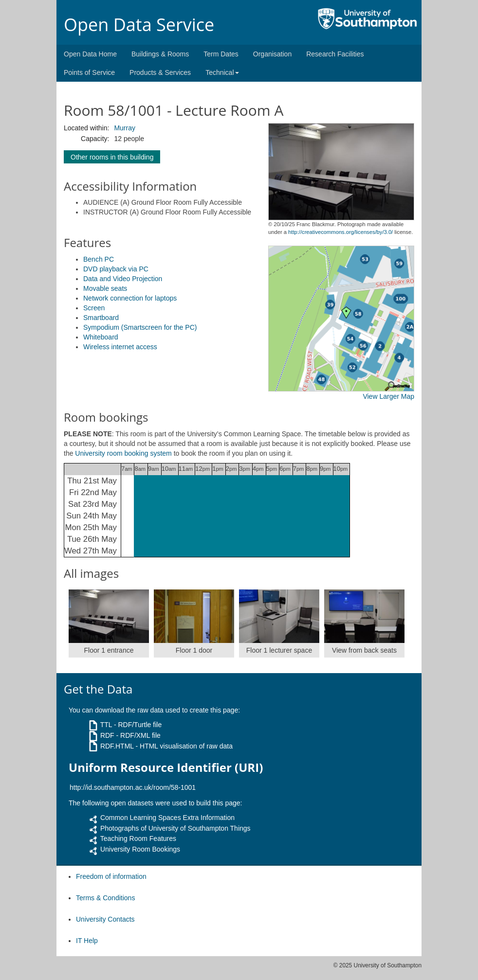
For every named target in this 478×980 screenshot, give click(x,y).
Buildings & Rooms (160, 54)
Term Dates (221, 54)
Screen (94, 308)
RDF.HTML (117, 746)
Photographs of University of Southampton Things (175, 828)
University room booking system (123, 453)
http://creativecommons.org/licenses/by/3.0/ (340, 232)
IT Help (87, 941)
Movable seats (105, 288)
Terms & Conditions (105, 898)
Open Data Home (90, 54)
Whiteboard (101, 337)
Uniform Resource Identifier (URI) (166, 767)
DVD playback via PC (116, 269)
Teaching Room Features (138, 838)
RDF (107, 735)
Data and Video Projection (123, 279)
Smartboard (101, 318)
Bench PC (99, 259)
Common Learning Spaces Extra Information (167, 818)
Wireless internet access (120, 347)
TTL (106, 725)
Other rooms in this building (112, 157)
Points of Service (89, 72)
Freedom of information (111, 876)
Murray (125, 128)
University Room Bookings (140, 849)
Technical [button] (222, 72)
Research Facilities (335, 54)
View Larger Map (388, 396)
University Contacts (105, 919)
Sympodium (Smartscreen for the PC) (140, 327)
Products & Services (160, 72)
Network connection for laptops (130, 298)
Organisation (272, 54)
